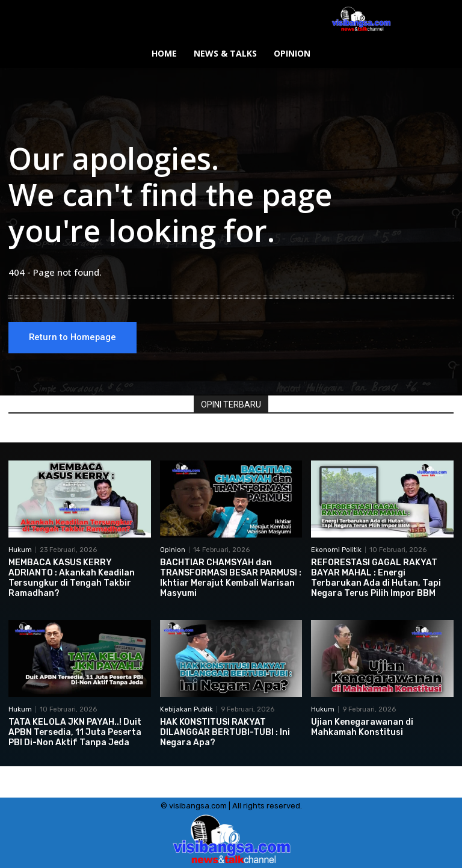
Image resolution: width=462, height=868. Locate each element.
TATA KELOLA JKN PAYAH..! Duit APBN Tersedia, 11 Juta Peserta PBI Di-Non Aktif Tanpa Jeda (75, 732)
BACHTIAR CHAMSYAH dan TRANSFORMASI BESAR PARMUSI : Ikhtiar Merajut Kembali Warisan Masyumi (231, 578)
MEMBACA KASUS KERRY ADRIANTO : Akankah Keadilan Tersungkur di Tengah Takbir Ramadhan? (72, 578)
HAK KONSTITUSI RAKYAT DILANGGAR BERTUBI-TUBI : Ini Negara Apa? (225, 732)
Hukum (20, 550)
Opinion (173, 550)
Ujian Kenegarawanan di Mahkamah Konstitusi (362, 727)
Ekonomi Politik (336, 550)
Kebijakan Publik (186, 709)
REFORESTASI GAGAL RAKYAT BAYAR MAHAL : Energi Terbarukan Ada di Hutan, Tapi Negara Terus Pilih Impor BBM (376, 578)
